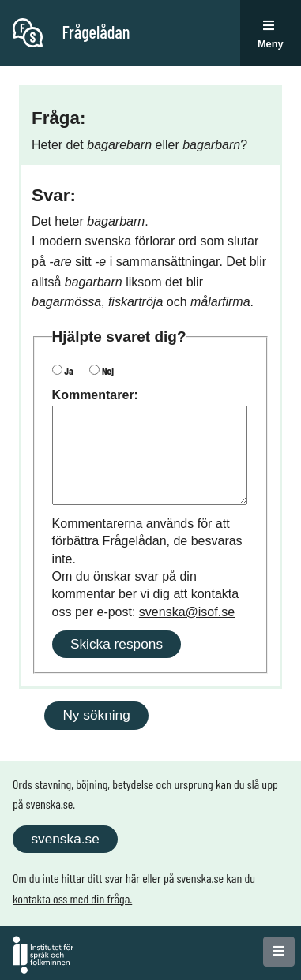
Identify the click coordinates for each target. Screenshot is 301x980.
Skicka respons (117, 644)
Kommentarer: (95, 395)
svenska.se (65, 839)
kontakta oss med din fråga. (72, 898)
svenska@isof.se (187, 612)
